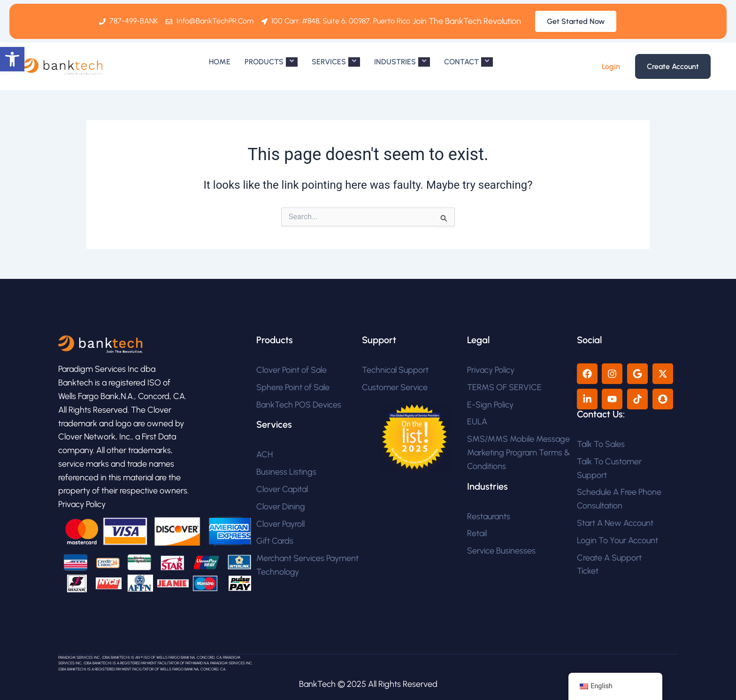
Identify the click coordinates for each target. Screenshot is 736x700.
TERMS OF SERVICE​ (504, 387)
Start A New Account (615, 523)
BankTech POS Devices (299, 405)
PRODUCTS (271, 62)
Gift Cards (275, 541)
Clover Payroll (280, 524)
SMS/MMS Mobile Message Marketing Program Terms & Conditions (519, 453)
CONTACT (468, 62)
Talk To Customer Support (609, 468)
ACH (264, 454)
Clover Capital (282, 489)
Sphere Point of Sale (293, 387)
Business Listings (286, 472)
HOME (220, 62)
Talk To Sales (601, 444)
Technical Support (395, 370)
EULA (477, 422)
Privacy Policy (491, 370)
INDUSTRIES (402, 62)
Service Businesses (501, 551)
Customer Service (395, 387)
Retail (477, 533)
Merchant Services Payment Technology (307, 565)
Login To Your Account (617, 540)
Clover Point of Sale (291, 370)
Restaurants (489, 516)
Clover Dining (281, 507)
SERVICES (336, 62)
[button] (12, 59)
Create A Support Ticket (609, 565)
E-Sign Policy (490, 405)
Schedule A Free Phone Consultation (619, 499)
